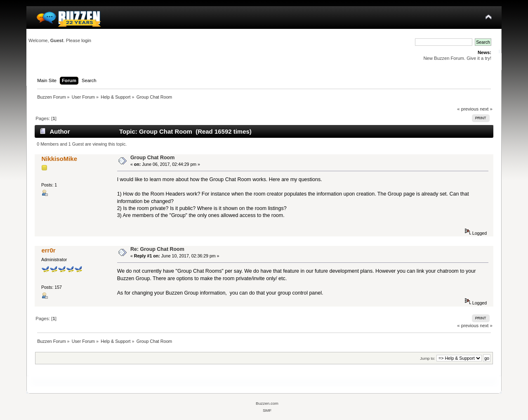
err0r (48, 250)
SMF (267, 410)
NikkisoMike (59, 159)
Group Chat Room (152, 158)
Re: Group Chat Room (157, 249)
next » (486, 109)
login (86, 40)
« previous (468, 109)
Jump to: (428, 358)
